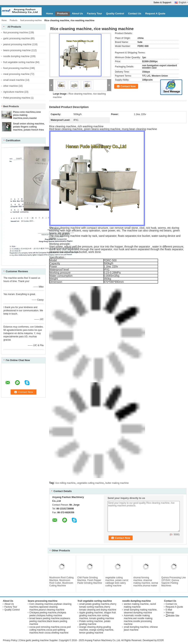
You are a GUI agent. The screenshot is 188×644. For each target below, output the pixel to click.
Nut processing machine (16, 33)
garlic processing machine (17, 38)
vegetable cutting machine (90, 483)
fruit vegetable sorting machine (19, 62)
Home (49, 13)
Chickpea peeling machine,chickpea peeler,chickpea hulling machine (48, 614)
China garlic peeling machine (34, 640)
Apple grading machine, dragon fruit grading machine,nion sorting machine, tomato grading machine (97, 615)
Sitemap (170, 613)
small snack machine (14, 80)
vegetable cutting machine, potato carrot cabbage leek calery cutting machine (117, 582)
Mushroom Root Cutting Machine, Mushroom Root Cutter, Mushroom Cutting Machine (61, 582)
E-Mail (169, 610)
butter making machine (117, 483)
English (183, 2)
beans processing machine (17, 50)
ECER (160, 640)
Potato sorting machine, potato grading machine (95, 623)
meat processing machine (16, 74)
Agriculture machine (13, 92)
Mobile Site (172, 616)
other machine (11, 86)
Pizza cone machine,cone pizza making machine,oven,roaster (27, 115)
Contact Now (128, 86)
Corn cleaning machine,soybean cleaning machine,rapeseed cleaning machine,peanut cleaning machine (50, 607)
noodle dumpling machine (16, 56)
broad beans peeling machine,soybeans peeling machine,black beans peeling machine (50, 621)
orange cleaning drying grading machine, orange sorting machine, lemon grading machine (97, 630)
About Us (77, 13)
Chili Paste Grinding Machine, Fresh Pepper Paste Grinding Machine (90, 580)
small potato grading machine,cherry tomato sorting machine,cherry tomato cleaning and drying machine (98, 607)
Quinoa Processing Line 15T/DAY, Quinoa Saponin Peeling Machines (174, 582)
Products (62, 13)
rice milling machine (65, 483)
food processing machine (31, 20)
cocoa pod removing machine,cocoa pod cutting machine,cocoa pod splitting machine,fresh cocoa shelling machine (50, 630)
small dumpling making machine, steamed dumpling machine (140, 611)
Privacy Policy (10, 640)
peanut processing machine (17, 44)
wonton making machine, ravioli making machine (140, 605)
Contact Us (135, 13)
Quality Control (115, 13)
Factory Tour (94, 13)
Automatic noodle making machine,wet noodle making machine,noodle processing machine (138, 620)
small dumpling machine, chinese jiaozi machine (141, 628)
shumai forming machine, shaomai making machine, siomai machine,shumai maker (146, 582)
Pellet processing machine (17, 98)
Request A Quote (155, 13)
